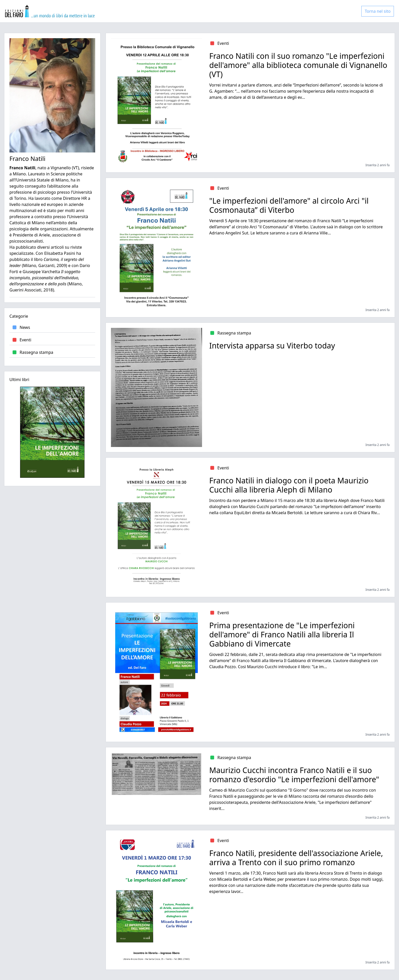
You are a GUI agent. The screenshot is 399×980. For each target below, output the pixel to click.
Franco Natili (27, 158)
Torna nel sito (378, 11)
